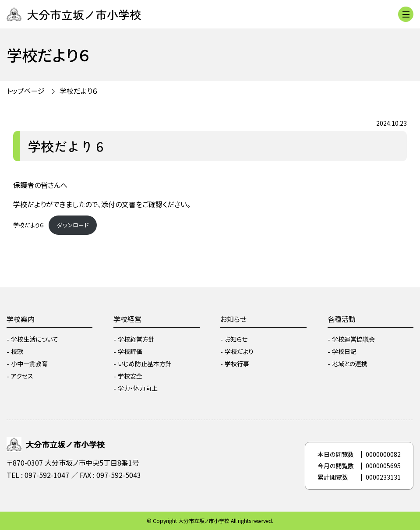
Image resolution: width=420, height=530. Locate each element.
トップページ (26, 91)
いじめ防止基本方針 (145, 364)
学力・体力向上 (138, 388)
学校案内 (21, 319)
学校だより (239, 351)
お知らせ (233, 319)
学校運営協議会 (353, 339)
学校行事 (237, 364)
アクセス (22, 376)
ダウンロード (73, 225)
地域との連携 (350, 364)
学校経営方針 (136, 339)
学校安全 (130, 376)
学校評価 (130, 351)
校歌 (17, 351)
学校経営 (127, 319)
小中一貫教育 (29, 364)
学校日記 (344, 351)
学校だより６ (79, 91)
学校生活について (35, 339)
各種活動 (342, 319)
